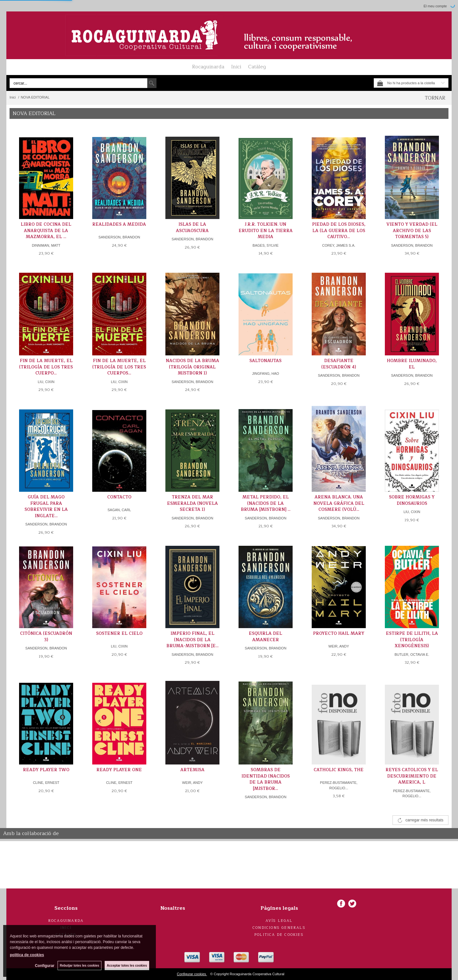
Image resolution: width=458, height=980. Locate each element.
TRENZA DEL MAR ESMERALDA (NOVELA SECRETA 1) (192, 503)
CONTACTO (119, 497)
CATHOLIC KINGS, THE (339, 770)
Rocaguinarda (208, 67)
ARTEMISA (192, 770)
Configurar (45, 966)
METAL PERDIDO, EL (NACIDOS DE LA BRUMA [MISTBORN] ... (266, 503)
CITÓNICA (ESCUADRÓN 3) (46, 637)
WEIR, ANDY (339, 646)
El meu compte (435, 6)
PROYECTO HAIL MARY (339, 634)
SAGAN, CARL (119, 510)
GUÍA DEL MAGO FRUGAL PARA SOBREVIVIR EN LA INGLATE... (46, 507)
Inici (236, 67)
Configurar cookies (192, 974)
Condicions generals (279, 928)
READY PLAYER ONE (119, 770)
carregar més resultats (424, 820)
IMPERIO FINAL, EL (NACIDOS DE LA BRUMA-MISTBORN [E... (192, 640)
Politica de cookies (279, 935)
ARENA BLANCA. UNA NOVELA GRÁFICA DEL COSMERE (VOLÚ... (339, 503)
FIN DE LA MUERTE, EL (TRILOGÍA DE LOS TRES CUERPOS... (119, 367)
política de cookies (27, 955)
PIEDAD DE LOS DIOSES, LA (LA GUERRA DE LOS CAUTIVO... (339, 231)
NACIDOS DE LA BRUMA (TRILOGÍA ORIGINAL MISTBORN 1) (192, 367)
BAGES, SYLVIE (266, 245)
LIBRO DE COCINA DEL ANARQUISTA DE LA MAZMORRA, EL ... (46, 231)
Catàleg (257, 67)
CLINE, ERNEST (46, 783)
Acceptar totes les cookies (127, 966)
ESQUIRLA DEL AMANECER (265, 637)
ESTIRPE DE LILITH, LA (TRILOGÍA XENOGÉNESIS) (412, 640)
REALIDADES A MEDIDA (119, 224)
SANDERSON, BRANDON (119, 237)
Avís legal (279, 921)
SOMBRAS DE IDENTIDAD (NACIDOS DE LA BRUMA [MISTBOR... (266, 779)
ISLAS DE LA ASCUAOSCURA (192, 228)
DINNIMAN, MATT (46, 245)
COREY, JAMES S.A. (339, 245)
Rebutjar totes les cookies (80, 966)
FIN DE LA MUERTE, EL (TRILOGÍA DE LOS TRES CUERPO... (46, 367)
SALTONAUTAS (265, 361)
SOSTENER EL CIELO (119, 634)
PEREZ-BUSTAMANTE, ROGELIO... (339, 785)
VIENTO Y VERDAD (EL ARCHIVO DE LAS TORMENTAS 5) (412, 231)
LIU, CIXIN (46, 382)
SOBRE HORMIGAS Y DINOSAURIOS (412, 500)
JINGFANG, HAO (265, 373)
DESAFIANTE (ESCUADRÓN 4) (339, 364)
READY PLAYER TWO (46, 770)
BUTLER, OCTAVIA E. (412, 654)
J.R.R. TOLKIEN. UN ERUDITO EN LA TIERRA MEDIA (266, 231)
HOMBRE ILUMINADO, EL (412, 364)
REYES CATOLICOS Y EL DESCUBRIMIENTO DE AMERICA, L (412, 776)
